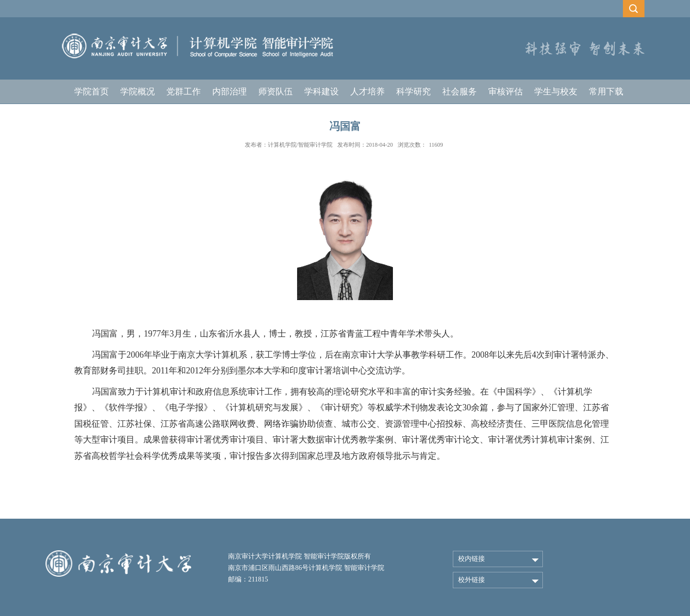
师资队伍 (276, 92)
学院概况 (138, 92)
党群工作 (184, 92)
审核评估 (506, 92)
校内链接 (471, 559)
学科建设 (322, 92)
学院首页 (92, 92)
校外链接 (471, 580)
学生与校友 (556, 92)
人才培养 (368, 92)
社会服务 (460, 92)
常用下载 (606, 92)
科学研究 (414, 92)
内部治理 (230, 92)
